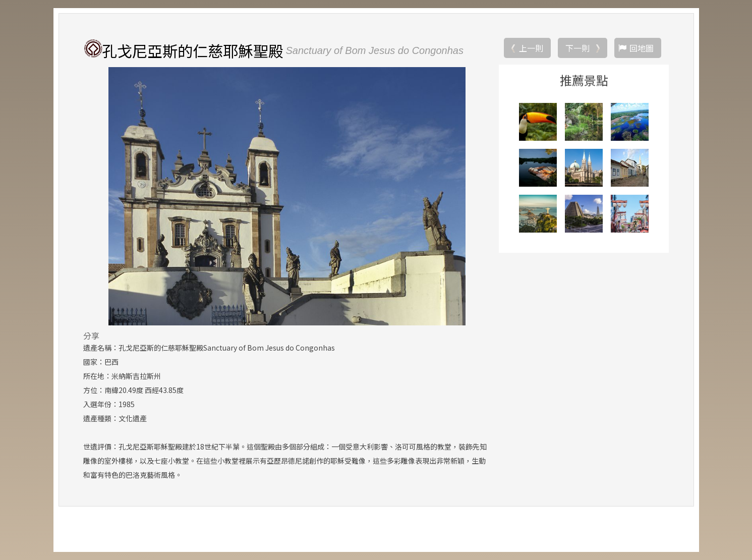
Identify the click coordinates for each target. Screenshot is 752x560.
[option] (287, 196)
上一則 (531, 48)
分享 (91, 335)
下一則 (577, 48)
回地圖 (642, 48)
